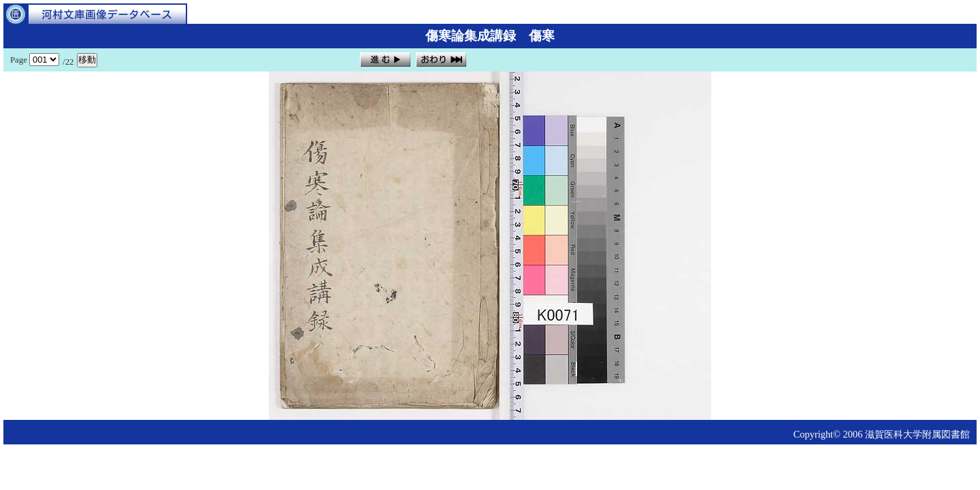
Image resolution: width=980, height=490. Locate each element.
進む (385, 60)
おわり (441, 60)
